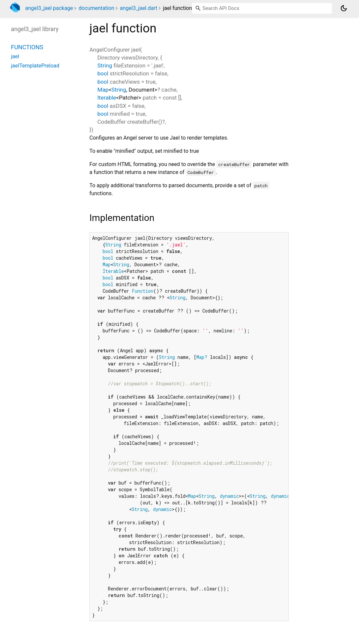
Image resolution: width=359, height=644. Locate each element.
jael (15, 56)
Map (103, 90)
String (105, 65)
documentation (96, 8)
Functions (27, 47)
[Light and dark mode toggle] (344, 8)
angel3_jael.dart (139, 8)
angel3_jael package (49, 8)
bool (103, 73)
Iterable (107, 98)
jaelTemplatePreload (35, 66)
